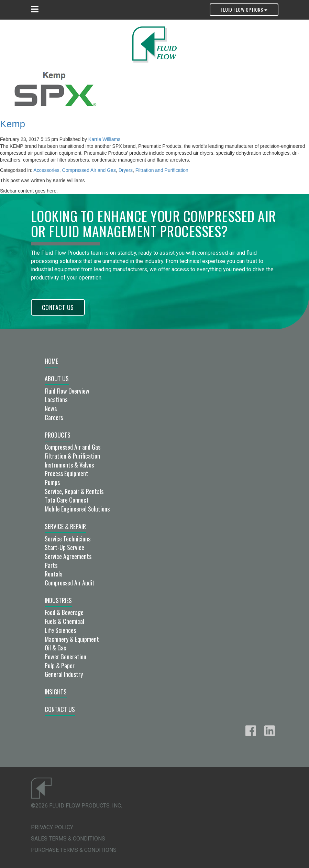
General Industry (64, 674)
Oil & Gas (55, 648)
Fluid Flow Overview (67, 391)
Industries (58, 600)
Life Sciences (60, 630)
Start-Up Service (64, 547)
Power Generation (65, 657)
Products (58, 435)
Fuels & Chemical (64, 621)
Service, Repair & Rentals (74, 491)
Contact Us (58, 307)
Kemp (13, 124)
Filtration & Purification (72, 456)
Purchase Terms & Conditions (74, 850)
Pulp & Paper (60, 666)
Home (51, 361)
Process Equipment (67, 473)
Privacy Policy (52, 827)
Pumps (52, 482)
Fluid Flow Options (244, 9)
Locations (56, 399)
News (51, 408)
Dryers (126, 170)
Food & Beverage (64, 612)
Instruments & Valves (69, 465)
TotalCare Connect (67, 500)
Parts (51, 565)
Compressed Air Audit (70, 583)
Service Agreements (68, 556)
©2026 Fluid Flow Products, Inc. (76, 806)
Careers (54, 417)
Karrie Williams (104, 139)
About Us (57, 378)
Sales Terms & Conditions (68, 839)
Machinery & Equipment (72, 639)
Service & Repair (65, 526)
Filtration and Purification (162, 170)
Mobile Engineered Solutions (77, 509)
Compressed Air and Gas (89, 170)
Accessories (46, 170)
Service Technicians (68, 539)
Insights (56, 692)
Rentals (53, 574)
